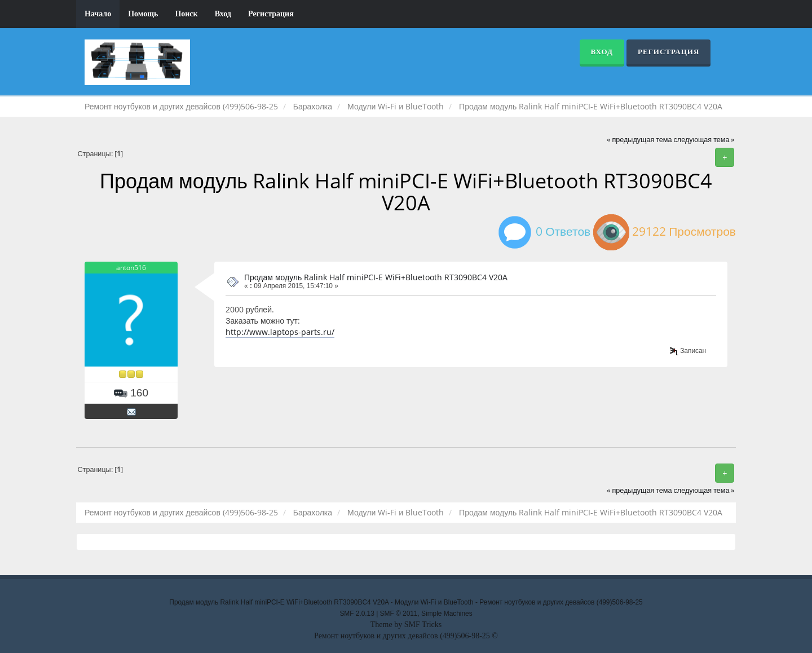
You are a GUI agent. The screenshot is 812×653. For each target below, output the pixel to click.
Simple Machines (447, 614)
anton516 (131, 268)
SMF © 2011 (399, 614)
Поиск (186, 14)
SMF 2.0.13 (357, 614)
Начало (98, 14)
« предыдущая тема (639, 140)
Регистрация (271, 14)
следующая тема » (704, 140)
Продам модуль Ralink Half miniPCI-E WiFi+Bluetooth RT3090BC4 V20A (376, 277)
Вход (223, 14)
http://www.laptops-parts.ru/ (280, 332)
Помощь (143, 14)
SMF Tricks (423, 625)
